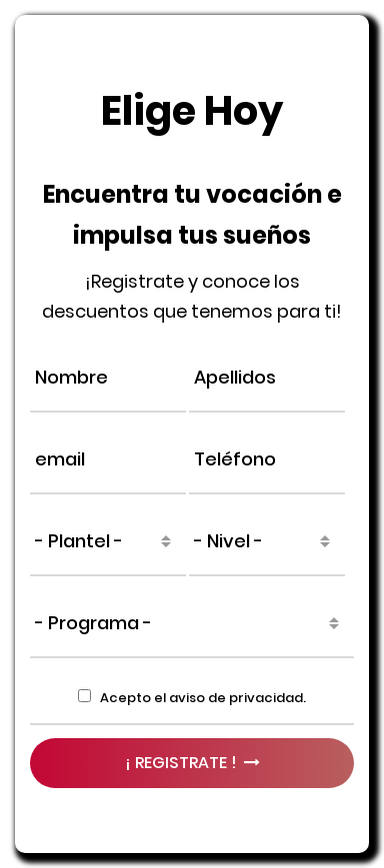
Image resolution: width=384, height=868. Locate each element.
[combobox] (108, 541)
